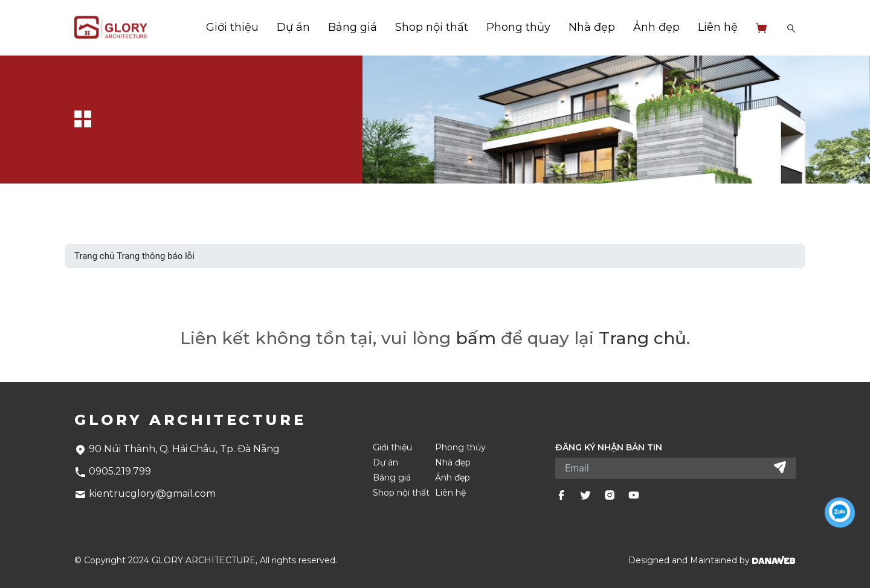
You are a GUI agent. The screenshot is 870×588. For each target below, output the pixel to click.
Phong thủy (518, 27)
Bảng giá (353, 27)
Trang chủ (94, 256)
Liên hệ (718, 27)
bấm (476, 338)
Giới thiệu (232, 27)
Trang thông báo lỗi (156, 256)
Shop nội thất (432, 27)
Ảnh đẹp (656, 27)
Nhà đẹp (592, 27)
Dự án (293, 27)
